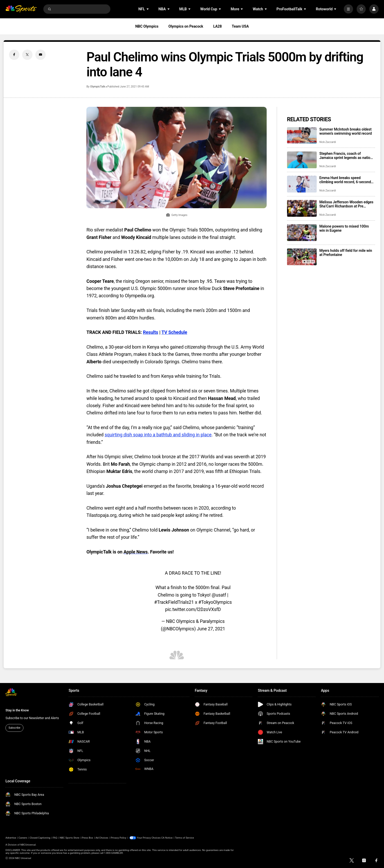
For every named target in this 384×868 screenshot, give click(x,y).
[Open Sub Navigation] (148, 9)
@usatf (219, 595)
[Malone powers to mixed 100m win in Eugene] (302, 233)
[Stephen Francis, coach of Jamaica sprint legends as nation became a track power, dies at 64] (302, 160)
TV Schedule (174, 332)
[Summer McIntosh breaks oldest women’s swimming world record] (302, 136)
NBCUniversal (28, 845)
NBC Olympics (147, 26)
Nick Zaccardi (328, 142)
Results (150, 332)
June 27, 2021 (211, 629)
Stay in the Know (17, 710)
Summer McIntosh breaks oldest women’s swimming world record (345, 131)
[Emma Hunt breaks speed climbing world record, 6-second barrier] (302, 184)
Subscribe (14, 728)
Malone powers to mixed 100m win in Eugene (344, 228)
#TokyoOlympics (215, 602)
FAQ (55, 838)
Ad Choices (102, 838)
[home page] (21, 9)
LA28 (218, 26)
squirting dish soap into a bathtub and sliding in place (158, 435)
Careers (23, 838)
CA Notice (167, 838)
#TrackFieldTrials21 (174, 602)
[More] (348, 9)
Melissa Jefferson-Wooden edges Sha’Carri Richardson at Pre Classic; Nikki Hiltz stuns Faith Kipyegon (346, 204)
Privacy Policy (119, 838)
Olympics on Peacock (186, 26)
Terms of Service (184, 838)
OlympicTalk (98, 87)
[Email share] (40, 55)
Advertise (11, 838)
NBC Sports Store (69, 838)
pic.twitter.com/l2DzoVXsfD (193, 609)
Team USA (240, 26)
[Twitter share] (27, 55)
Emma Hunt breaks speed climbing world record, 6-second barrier (345, 180)
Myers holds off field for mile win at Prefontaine (346, 253)
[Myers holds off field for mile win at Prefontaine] (302, 257)
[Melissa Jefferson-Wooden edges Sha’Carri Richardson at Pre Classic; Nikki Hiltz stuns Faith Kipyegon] (302, 208)
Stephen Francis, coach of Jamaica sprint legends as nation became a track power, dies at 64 (346, 156)
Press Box (87, 838)
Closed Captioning (40, 838)
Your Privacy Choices (149, 838)
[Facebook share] (14, 55)
